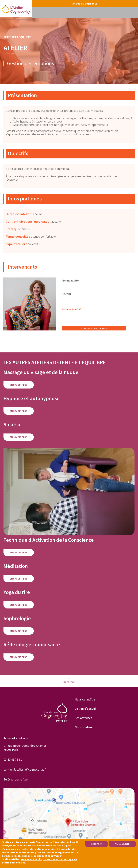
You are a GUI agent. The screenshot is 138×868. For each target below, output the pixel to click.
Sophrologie (17, 618)
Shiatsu (12, 424)
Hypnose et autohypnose (32, 398)
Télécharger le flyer (16, 779)
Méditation (16, 566)
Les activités (83, 718)
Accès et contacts (85, 3)
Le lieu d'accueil (86, 709)
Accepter (97, 844)
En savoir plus (19, 385)
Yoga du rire (17, 592)
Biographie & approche (94, 328)
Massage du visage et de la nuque (41, 372)
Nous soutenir (84, 727)
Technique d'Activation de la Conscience (49, 540)
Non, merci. (122, 844)
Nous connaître (85, 699)
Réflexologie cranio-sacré (32, 644)
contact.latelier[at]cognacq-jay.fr (25, 769)
